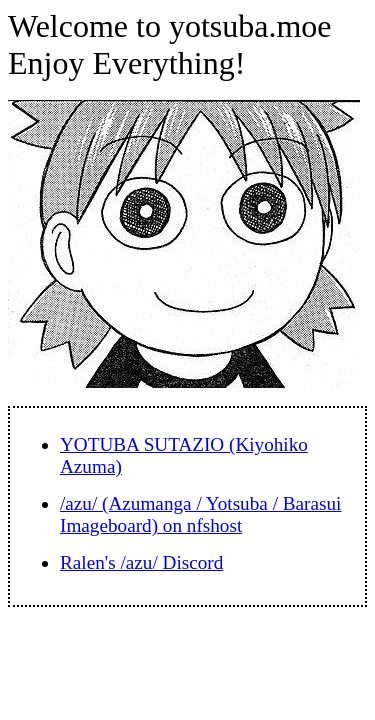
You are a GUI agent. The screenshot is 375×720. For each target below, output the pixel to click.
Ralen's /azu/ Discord (141, 562)
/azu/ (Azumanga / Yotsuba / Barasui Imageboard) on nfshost (200, 514)
